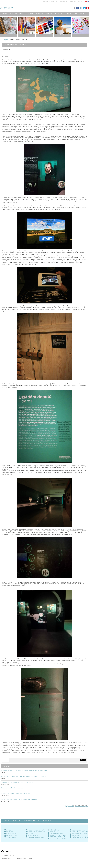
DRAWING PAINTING (12, 834)
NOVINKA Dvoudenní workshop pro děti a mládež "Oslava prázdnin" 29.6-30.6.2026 (25, 776)
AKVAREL (9, 830)
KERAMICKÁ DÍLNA (33, 835)
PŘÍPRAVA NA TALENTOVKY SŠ (80, 834)
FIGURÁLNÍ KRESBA (12, 835)
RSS (56, 1)
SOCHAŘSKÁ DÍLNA (77, 835)
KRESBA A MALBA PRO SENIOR (36, 832)
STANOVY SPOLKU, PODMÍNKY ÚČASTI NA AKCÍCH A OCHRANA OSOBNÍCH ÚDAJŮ (28, 821)
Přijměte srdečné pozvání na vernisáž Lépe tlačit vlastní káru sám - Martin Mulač (24, 771)
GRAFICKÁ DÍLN (11, 837)
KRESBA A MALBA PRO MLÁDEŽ (80, 832)
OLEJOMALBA (32, 834)
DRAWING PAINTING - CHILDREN (58, 835)
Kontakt (80, 1)
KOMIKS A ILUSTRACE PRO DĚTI (58, 839)
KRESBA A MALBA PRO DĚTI (79, 830)
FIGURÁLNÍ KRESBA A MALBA (36, 837)
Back (6, 760)
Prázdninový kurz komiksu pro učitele (12, 788)
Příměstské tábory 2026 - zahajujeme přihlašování (15, 794)
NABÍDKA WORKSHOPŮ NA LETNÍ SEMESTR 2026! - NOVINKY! (19, 800)
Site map (52, 1)
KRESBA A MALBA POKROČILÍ (36, 830)
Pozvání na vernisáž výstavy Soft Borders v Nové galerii (17, 782)
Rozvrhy (66, 1)
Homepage (45, 1)
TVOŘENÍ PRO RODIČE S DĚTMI (80, 837)
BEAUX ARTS (10, 832)
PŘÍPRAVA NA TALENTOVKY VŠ (58, 833)
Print (60, 1)
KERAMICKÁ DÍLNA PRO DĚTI (58, 837)
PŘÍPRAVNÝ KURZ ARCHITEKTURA (55, 831)
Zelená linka (73, 1)
